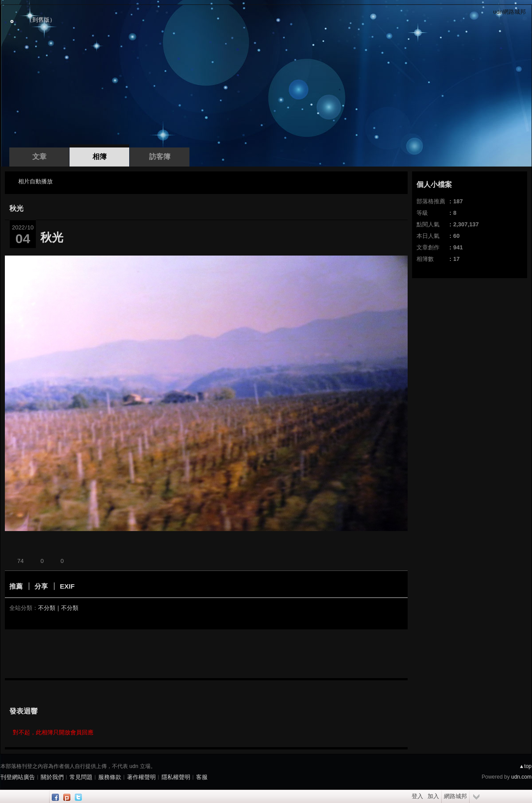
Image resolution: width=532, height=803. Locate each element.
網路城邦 (455, 796)
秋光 (16, 208)
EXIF (67, 586)
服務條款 (110, 777)
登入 (417, 796)
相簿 (100, 157)
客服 (202, 777)
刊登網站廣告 (18, 777)
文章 (39, 157)
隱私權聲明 (176, 777)
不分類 (47, 608)
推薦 (16, 586)
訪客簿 (160, 157)
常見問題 (81, 777)
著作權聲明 (141, 777)
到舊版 (41, 20)
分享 (41, 586)
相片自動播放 (35, 181)
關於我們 (52, 777)
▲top (525, 766)
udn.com (521, 777)
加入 (433, 796)
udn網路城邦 (509, 12)
